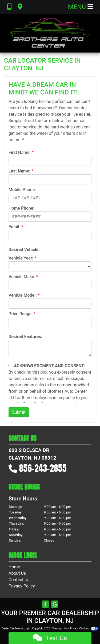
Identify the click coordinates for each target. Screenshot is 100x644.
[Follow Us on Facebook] (45, 605)
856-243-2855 (43, 468)
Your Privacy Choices (81, 628)
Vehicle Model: (23, 295)
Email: (14, 227)
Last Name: (19, 171)
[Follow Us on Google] (55, 605)
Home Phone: (21, 208)
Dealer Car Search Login (16, 628)
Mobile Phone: (22, 190)
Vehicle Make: (22, 277)
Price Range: (21, 314)
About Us (17, 573)
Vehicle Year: (21, 258)
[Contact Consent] (10, 366)
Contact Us (19, 580)
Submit (19, 412)
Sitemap (57, 628)
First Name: (20, 152)
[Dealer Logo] (50, 33)
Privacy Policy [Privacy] (22, 586)
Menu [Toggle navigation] (81, 7)
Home (14, 567)
